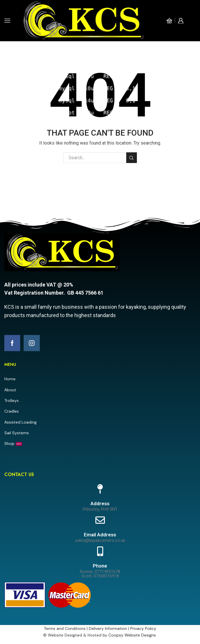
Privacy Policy (143, 628)
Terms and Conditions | (66, 628)
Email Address (100, 535)
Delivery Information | (110, 628)
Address (100, 503)
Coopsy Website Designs (133, 635)
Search (132, 158)
